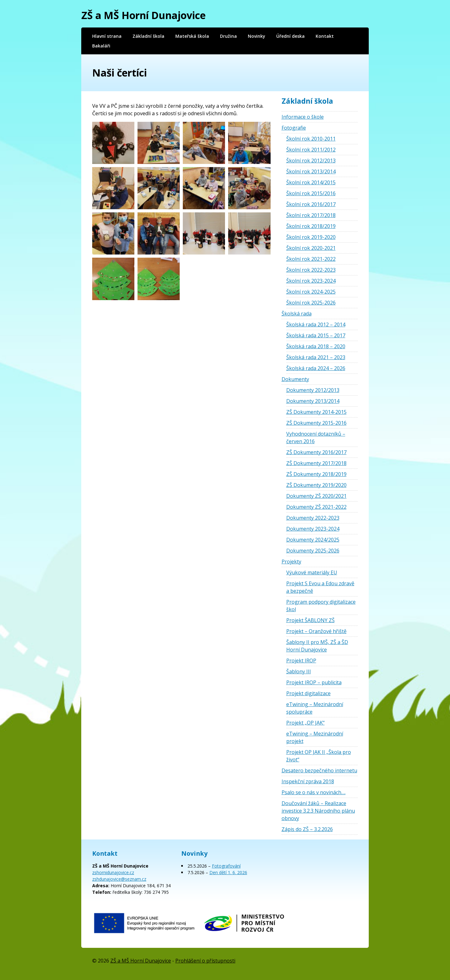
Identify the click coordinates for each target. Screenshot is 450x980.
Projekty (291, 562)
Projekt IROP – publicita (314, 682)
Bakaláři (101, 46)
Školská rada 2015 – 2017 (316, 335)
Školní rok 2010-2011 (311, 139)
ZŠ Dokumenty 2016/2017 (316, 452)
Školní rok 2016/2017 (311, 204)
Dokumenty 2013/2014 (313, 401)
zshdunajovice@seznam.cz (119, 879)
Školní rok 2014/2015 (311, 182)
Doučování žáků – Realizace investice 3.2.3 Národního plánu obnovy (318, 811)
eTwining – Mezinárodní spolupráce (315, 708)
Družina (228, 36)
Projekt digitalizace (308, 693)
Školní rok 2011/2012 (311, 150)
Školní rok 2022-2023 (311, 270)
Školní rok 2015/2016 (311, 193)
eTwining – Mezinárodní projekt (315, 737)
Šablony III (299, 671)
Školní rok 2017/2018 (311, 215)
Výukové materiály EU (312, 572)
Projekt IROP (301, 661)
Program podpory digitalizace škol (321, 606)
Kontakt (325, 36)
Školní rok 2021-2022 (311, 259)
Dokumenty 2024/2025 (313, 540)
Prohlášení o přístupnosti (205, 961)
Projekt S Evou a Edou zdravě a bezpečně (320, 587)
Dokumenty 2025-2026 (313, 551)
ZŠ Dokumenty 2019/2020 (316, 485)
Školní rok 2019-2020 (311, 237)
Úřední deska (290, 36)
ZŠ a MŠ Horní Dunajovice (143, 15)
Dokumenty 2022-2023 (313, 518)
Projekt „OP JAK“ (305, 723)
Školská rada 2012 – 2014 (316, 324)
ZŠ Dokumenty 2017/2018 (316, 463)
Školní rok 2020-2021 (311, 248)
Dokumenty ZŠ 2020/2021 (316, 496)
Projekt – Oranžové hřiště (316, 631)
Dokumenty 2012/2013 (313, 390)
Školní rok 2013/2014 (311, 171)
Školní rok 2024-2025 (311, 292)
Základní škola (148, 36)
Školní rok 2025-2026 (311, 303)
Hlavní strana (107, 36)
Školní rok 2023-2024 (311, 281)
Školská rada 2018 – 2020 (316, 346)
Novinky (257, 36)
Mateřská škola (192, 36)
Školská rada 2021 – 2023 (316, 357)
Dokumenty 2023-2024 (313, 529)
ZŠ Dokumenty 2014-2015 (316, 412)
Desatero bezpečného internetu (319, 770)
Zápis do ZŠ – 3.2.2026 (307, 829)
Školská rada (297, 314)
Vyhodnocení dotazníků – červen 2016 (316, 438)
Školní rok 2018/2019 (311, 226)
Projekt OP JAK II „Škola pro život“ (319, 756)
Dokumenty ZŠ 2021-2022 (316, 507)
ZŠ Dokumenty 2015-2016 (316, 423)
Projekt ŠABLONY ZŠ (310, 620)
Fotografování (226, 866)
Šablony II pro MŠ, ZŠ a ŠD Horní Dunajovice (317, 646)
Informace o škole (303, 117)
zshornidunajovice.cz (113, 872)
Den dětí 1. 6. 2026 (228, 872)
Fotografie (294, 128)
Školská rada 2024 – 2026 (316, 368)
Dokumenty (295, 379)
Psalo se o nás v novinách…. (314, 792)
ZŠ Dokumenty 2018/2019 (316, 474)
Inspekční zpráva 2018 (308, 781)
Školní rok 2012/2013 (311, 161)
